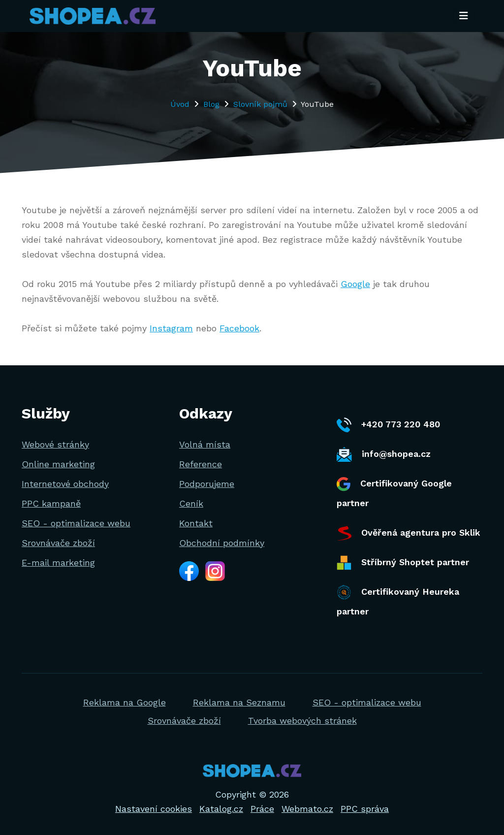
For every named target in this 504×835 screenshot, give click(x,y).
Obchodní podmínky (222, 543)
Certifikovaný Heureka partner (398, 601)
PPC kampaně (51, 503)
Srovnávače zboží (58, 543)
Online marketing (58, 464)
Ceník (191, 503)
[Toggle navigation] (464, 16)
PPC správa (365, 809)
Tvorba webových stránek (302, 721)
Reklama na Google (125, 702)
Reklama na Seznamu (239, 702)
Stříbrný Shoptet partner (403, 563)
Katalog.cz (221, 809)
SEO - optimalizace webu (76, 523)
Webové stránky (55, 444)
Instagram (171, 328)
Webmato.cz (307, 809)
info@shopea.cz (384, 454)
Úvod (180, 104)
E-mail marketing (58, 562)
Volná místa (205, 444)
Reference (201, 464)
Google (355, 284)
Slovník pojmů (260, 104)
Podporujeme (207, 484)
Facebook (239, 328)
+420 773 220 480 (388, 425)
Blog (211, 104)
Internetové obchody (65, 484)
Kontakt (196, 523)
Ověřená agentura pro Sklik (409, 533)
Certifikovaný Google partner (394, 493)
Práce (262, 809)
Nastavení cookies (154, 809)
